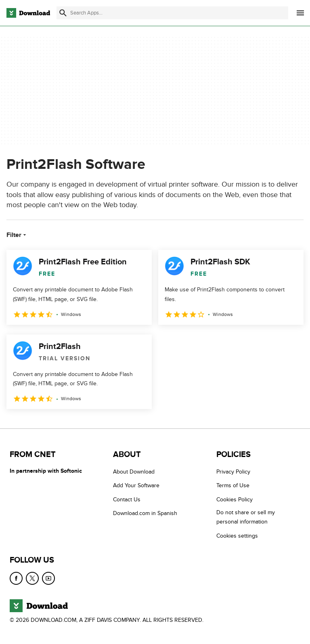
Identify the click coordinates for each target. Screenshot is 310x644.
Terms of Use (233, 485)
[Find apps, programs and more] (172, 13)
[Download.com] (28, 13)
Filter (17, 235)
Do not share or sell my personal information (246, 517)
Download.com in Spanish (145, 513)
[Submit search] (63, 13)
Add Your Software (136, 485)
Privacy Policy (233, 472)
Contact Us (127, 500)
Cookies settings (237, 536)
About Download (134, 472)
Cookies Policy (235, 500)
